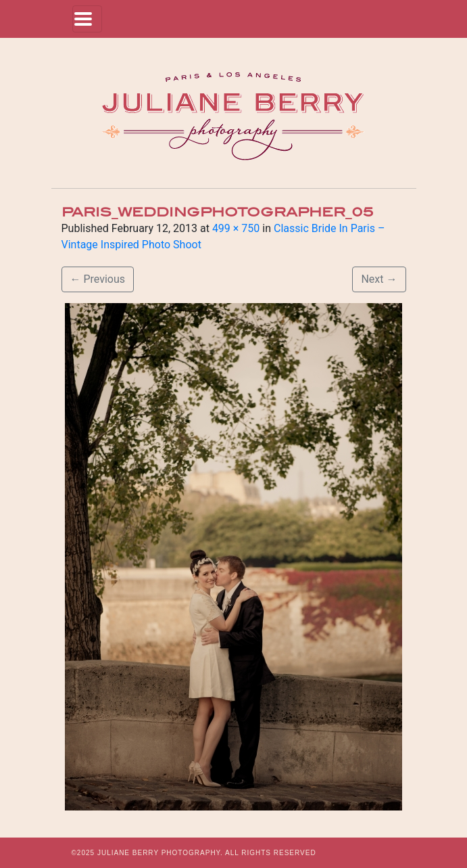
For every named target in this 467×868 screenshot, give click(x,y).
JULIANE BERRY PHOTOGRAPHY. (160, 853)
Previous (98, 279)
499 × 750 (236, 228)
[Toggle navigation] (87, 19)
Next (379, 279)
